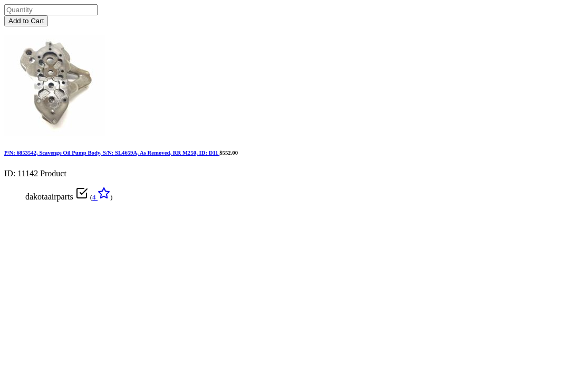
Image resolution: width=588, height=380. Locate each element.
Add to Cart (26, 21)
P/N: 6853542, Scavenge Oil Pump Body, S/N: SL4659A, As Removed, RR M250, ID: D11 (112, 153)
